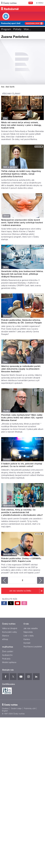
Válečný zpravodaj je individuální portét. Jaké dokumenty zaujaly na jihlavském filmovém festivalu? (21, 369)
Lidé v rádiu (29, 636)
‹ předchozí (5, 580)
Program (6, 29)
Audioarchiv (7, 655)
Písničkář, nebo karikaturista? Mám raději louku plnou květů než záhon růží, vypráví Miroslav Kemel (22, 418)
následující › (40, 580)
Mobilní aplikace (9, 662)
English (5, 711)
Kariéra (27, 639)
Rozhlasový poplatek (33, 647)
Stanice (6, 636)
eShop (5, 639)
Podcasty (6, 659)
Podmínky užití (30, 708)
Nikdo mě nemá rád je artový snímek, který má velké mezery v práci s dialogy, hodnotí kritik (21, 125)
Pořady (17, 29)
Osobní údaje (16, 708)
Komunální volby (10, 632)
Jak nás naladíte (31, 628)
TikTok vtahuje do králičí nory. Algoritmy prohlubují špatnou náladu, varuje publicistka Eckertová (21, 174)
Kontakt (27, 643)
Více (27, 29)
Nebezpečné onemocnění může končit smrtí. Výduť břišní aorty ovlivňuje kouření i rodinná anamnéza (22, 223)
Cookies (5, 708)
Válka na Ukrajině (10, 628)
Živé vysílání (8, 651)
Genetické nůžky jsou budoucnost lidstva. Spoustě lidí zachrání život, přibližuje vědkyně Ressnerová (22, 274)
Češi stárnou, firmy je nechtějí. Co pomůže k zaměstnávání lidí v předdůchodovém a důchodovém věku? (22, 512)
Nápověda (28, 632)
